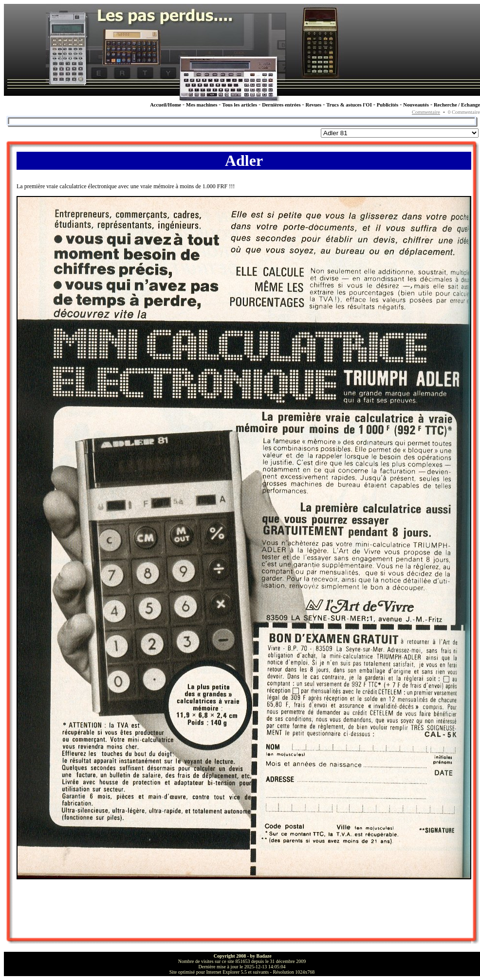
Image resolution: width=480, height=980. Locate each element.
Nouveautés (416, 105)
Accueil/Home (166, 105)
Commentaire (426, 112)
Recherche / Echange (457, 105)
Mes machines (202, 105)
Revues (314, 105)
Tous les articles (240, 105)
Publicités (388, 105)
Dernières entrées (281, 105)
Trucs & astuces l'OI (349, 105)
